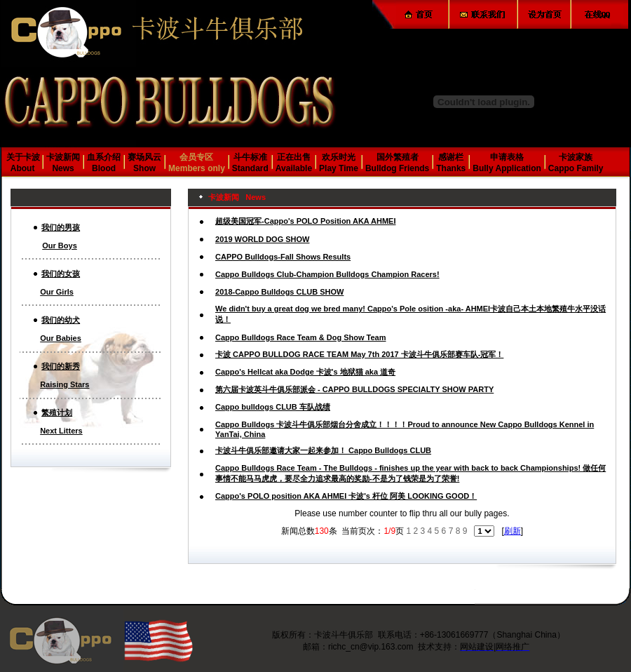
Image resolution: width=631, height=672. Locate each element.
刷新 (513, 531)
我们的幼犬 (61, 320)
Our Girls (57, 292)
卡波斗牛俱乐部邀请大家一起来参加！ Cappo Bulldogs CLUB (323, 450)
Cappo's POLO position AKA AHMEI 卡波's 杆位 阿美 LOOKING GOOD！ (346, 496)
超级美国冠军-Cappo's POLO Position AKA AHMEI (305, 221)
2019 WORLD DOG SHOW (262, 239)
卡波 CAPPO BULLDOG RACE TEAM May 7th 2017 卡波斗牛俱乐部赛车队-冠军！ (359, 354)
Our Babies (61, 338)
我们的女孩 (61, 274)
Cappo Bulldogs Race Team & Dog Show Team (300, 337)
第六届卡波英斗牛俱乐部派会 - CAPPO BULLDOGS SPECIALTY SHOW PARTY (354, 389)
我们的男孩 (61, 227)
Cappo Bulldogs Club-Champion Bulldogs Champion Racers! (327, 274)
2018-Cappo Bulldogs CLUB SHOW (279, 292)
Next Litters (61, 431)
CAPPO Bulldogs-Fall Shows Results (283, 257)
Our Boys (60, 246)
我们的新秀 (61, 366)
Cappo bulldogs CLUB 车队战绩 (273, 407)
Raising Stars (65, 384)
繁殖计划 (57, 412)
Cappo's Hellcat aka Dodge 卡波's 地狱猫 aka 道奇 (305, 372)
